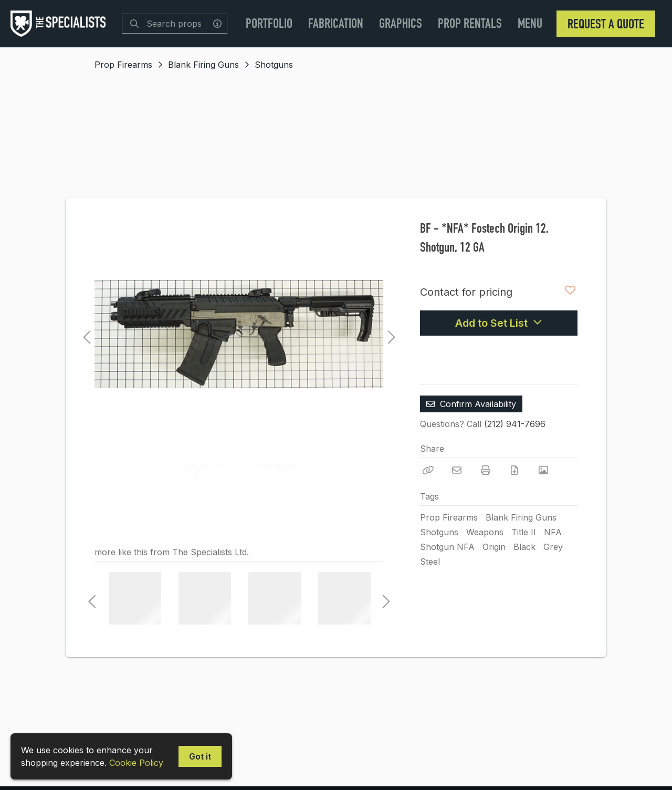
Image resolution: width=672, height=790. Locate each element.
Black (524, 547)
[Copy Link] (428, 470)
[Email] (457, 470)
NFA (553, 532)
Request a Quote (606, 24)
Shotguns (274, 65)
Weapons (485, 532)
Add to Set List (499, 323)
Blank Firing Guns (203, 65)
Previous (87, 334)
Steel (430, 562)
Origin (494, 547)
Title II (524, 532)
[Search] (134, 24)
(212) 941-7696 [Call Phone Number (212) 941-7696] (515, 424)
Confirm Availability (471, 404)
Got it (200, 756)
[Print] (486, 470)
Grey (553, 547)
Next (388, 334)
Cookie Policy (136, 763)
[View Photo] (543, 470)
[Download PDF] (514, 470)
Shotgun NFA (447, 547)
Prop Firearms (123, 65)
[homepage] (61, 24)
